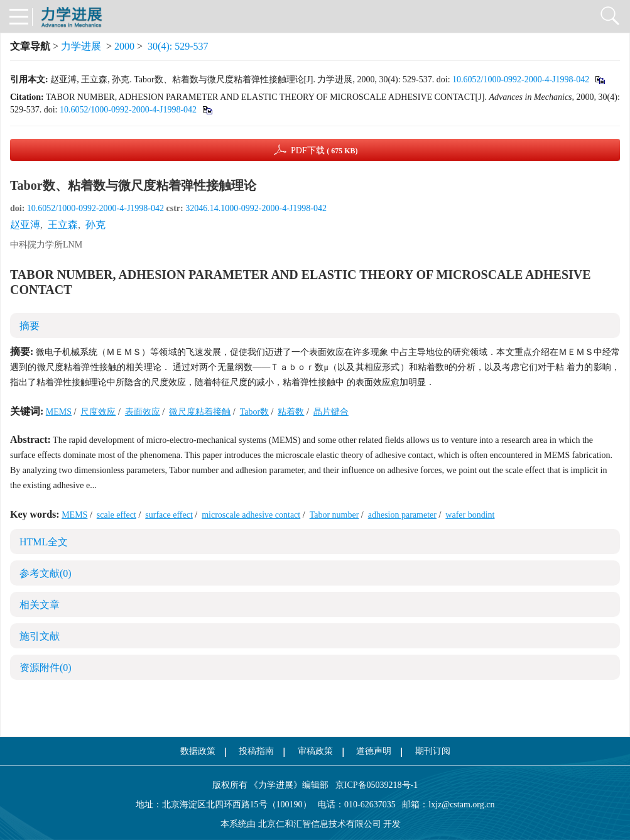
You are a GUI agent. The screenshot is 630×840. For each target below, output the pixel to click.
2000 (124, 46)
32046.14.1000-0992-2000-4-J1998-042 (256, 208)
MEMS (59, 412)
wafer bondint (470, 515)
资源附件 (46, 668)
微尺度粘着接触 (200, 412)
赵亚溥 (25, 225)
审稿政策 (315, 751)
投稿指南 (256, 751)
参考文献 (46, 573)
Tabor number (334, 515)
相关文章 (40, 605)
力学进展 (81, 46)
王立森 (63, 225)
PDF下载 (324, 150)
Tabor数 (254, 412)
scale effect (117, 515)
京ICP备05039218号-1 (373, 785)
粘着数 (291, 412)
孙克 (95, 225)
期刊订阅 (433, 751)
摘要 (30, 326)
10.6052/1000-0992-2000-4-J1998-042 (521, 79)
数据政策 (198, 751)
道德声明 (374, 751)
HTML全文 (44, 542)
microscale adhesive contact (251, 515)
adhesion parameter (402, 515)
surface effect (169, 515)
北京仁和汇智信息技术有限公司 (320, 824)
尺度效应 (98, 412)
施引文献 (40, 636)
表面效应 (143, 412)
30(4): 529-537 (178, 46)
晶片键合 (331, 412)
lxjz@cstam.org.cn (461, 805)
